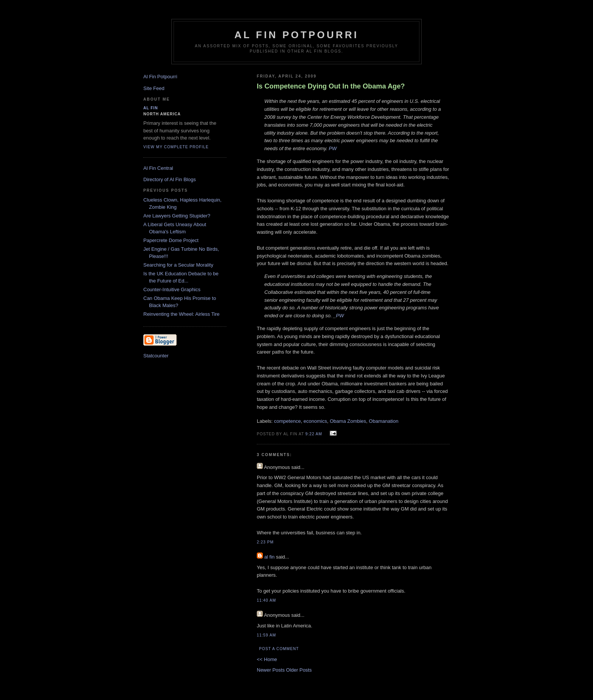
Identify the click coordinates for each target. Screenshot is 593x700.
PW (333, 148)
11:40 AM (266, 600)
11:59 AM (266, 635)
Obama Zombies (348, 421)
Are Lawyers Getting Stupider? (177, 216)
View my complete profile (176, 147)
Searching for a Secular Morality (178, 265)
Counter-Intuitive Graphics (172, 289)
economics (315, 421)
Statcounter (156, 356)
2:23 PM (265, 542)
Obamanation (383, 421)
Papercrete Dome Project (171, 240)
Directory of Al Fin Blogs (170, 179)
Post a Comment (279, 649)
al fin (269, 557)
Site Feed (154, 88)
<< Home (267, 659)
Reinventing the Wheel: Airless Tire (182, 314)
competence (288, 421)
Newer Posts (271, 670)
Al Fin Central (158, 168)
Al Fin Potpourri (296, 35)
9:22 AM (314, 434)
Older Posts (299, 670)
